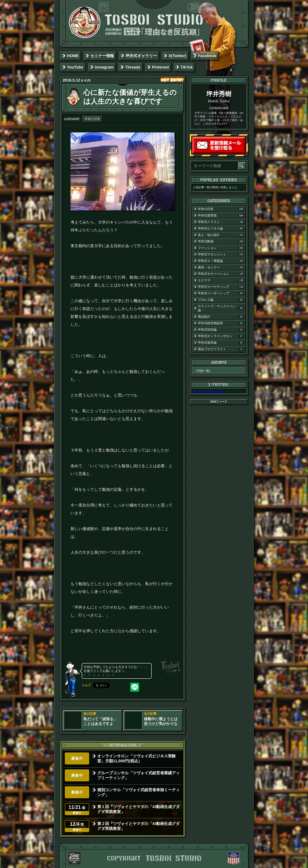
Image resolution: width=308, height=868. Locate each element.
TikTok (187, 67)
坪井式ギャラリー (141, 56)
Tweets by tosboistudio (208, 391)
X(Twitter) (177, 56)
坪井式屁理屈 (221, 216)
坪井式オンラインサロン (221, 336)
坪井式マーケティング (221, 287)
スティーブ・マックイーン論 (221, 308)
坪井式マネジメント (221, 254)
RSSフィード (219, 402)
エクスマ (221, 280)
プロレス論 (221, 300)
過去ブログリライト (221, 349)
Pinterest (160, 67)
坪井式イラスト (221, 222)
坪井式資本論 (221, 343)
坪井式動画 (221, 241)
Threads (133, 67)
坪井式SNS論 (221, 330)
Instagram (104, 67)
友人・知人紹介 (221, 235)
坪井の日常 (92, 119)
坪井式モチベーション (221, 274)
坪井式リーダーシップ (221, 293)
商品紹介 (221, 317)
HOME (73, 56)
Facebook (207, 56)
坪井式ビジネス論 (221, 228)
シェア (86, 685)
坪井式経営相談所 (221, 323)
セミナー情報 (102, 56)
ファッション (221, 248)
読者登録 (245, 153)
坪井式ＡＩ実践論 (221, 261)
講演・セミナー (221, 267)
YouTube (75, 67)
